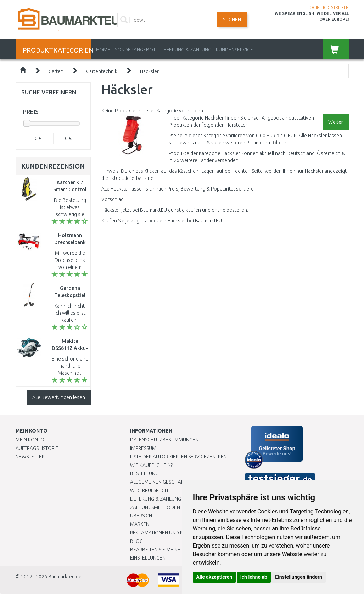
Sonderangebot (135, 50)
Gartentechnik (102, 71)
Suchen (232, 20)
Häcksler (149, 71)
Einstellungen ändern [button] (299, 577)
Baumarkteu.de (65, 577)
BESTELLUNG (144, 473)
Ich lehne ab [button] (254, 577)
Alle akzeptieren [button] (214, 577)
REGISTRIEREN (336, 7)
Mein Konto (30, 440)
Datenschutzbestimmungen (164, 440)
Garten (56, 71)
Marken (140, 524)
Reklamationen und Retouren (167, 533)
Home (103, 50)
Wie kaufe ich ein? (151, 465)
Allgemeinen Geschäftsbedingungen (176, 482)
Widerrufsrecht (150, 490)
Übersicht (142, 516)
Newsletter (30, 457)
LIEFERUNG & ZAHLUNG (186, 50)
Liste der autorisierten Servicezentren (178, 457)
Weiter (336, 122)
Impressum (143, 448)
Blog (136, 541)
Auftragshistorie (37, 448)
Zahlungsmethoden (155, 507)
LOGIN (313, 7)
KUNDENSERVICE (234, 50)
